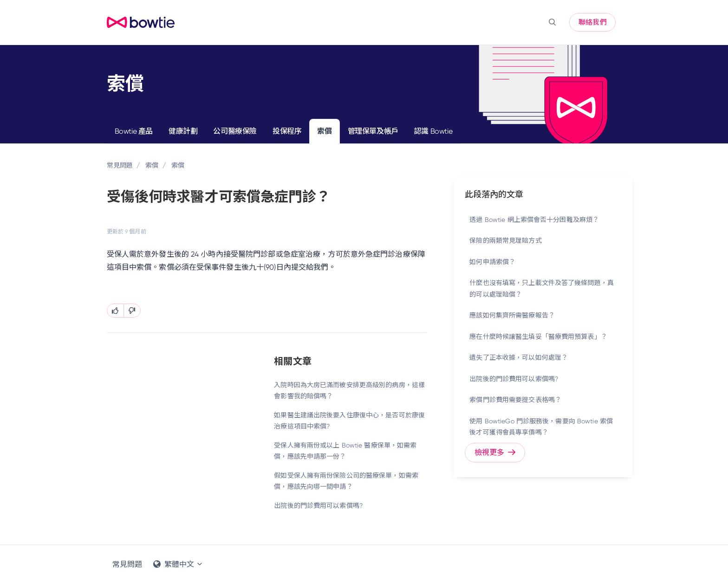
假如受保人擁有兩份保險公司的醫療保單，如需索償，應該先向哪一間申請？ (346, 481)
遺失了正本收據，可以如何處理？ (519, 357)
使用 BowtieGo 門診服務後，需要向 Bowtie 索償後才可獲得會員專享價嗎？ (541, 427)
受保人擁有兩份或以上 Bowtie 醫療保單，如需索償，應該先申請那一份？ (345, 451)
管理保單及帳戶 (373, 131)
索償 (324, 131)
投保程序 (287, 131)
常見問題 (120, 165)
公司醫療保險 (235, 131)
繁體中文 (178, 564)
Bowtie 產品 (134, 131)
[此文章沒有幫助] (132, 311)
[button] (552, 22)
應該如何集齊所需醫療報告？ (512, 315)
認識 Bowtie (433, 131)
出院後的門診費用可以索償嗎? (318, 506)
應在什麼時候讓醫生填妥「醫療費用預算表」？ (538, 337)
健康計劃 (183, 131)
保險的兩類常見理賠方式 (505, 240)
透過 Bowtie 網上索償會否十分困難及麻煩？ (534, 220)
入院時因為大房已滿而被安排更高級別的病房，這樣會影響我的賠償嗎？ (349, 391)
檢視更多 (495, 452)
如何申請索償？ (492, 262)
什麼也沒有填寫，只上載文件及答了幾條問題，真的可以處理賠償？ (542, 289)
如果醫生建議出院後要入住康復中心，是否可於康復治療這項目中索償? (349, 421)
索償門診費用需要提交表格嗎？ (515, 400)
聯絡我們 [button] (592, 22)
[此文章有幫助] (115, 311)
